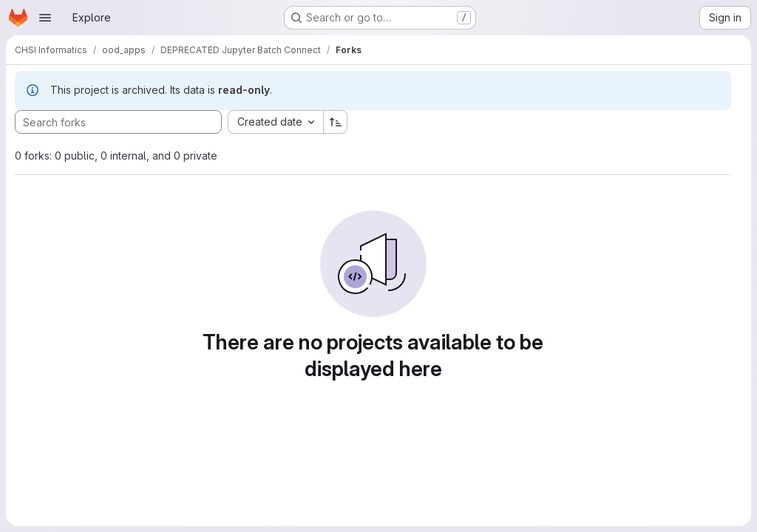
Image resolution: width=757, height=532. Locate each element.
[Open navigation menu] (45, 18)
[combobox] (275, 122)
